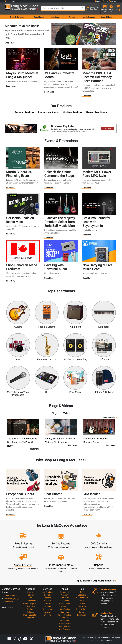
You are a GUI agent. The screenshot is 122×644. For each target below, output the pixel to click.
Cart (30, 598)
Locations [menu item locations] (55, 17)
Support (48, 606)
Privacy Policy (65, 623)
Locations (82, 595)
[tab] (24, 113)
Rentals (47, 595)
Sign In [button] (98, 1)
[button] (117, 9)
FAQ (82, 592)
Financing (48, 609)
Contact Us (10, 1)
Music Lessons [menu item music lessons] (89, 17)
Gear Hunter (39, 17)
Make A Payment (30, 603)
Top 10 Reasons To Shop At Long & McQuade (96, 581)
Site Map (82, 606)
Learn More (11, 87)
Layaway (48, 612)
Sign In (30, 592)
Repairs (47, 601)
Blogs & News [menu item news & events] (106, 17)
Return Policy (65, 626)
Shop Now (9, 43)
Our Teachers (65, 629)
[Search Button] (83, 8)
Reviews (82, 612)
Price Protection (65, 615)
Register (30, 595)
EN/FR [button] (113, 1)
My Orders (30, 606)
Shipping (47, 615)
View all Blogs (110, 418)
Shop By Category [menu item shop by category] (17, 17)
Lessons (47, 598)
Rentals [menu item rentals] (72, 17)
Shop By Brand (82, 609)
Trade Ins (47, 603)
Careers (82, 603)
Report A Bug (82, 615)
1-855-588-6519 (10, 596)
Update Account (30, 601)
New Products (48, 592)
